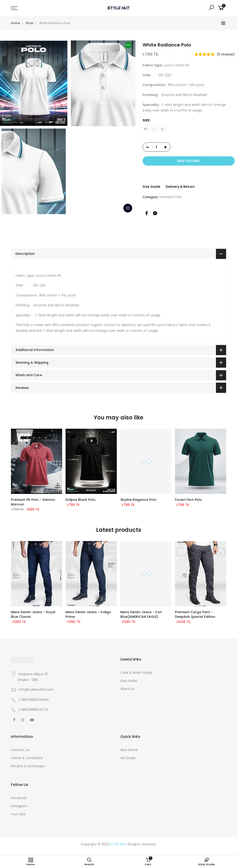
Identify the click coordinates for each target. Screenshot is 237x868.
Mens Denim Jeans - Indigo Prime (88, 614)
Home (16, 23)
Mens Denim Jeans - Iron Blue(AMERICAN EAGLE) (141, 614)
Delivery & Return (180, 187)
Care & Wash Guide (136, 673)
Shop (30, 23)
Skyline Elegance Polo (138, 500)
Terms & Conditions (27, 758)
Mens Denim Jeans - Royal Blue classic (33, 614)
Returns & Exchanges (28, 766)
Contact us (20, 750)
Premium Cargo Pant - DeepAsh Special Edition (195, 614)
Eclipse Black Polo (81, 500)
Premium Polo (171, 197)
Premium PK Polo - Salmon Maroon (33, 502)
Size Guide (151, 187)
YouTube (18, 814)
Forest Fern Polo (189, 500)
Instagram (19, 806)
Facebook (19, 798)
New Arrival (129, 750)
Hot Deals (128, 758)
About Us (128, 689)
